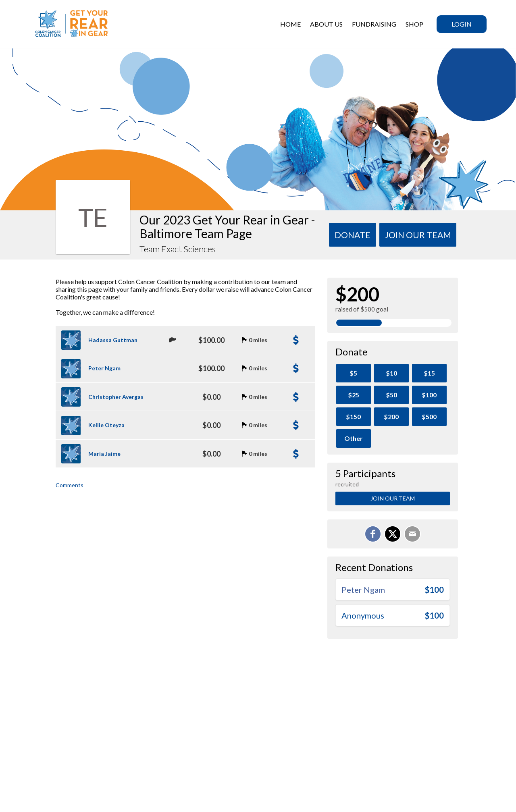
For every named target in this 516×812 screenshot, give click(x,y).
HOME (290, 24)
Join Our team (418, 235)
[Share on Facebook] (373, 534)
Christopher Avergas (116, 397)
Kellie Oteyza (106, 425)
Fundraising (374, 24)
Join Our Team (393, 498)
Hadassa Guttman (113, 340)
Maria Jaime (104, 454)
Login (462, 24)
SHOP (414, 24)
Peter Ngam (104, 368)
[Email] (412, 534)
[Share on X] (393, 534)
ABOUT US (326, 24)
